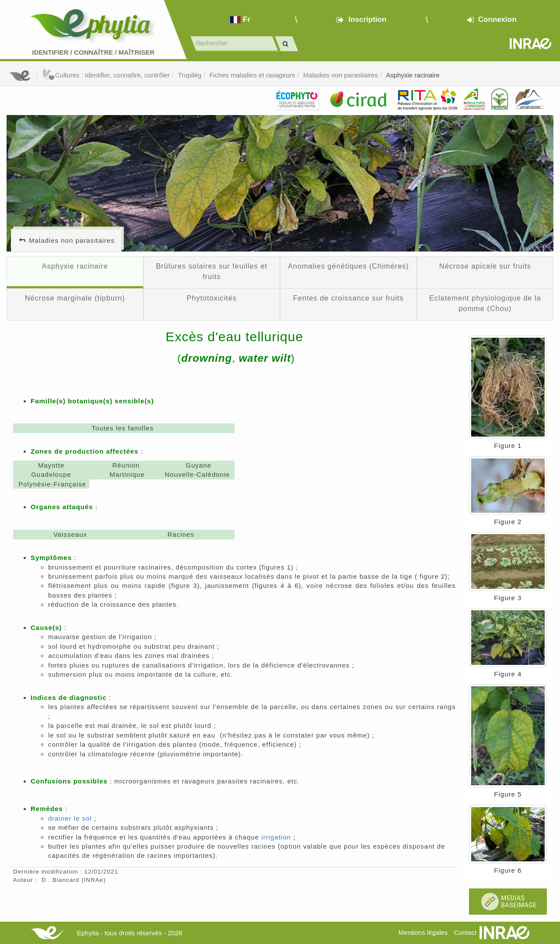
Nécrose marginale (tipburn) (75, 298)
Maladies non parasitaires (341, 75)
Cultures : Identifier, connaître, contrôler (106, 75)
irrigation (276, 837)
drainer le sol (70, 818)
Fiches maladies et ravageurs (252, 75)
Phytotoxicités (212, 298)
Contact (465, 932)
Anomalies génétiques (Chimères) (348, 266)
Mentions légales (423, 932)
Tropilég (190, 75)
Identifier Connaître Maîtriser (93, 52)
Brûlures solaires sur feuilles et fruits (212, 271)
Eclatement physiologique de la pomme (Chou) (485, 303)
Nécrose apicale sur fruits (485, 266)
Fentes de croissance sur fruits (348, 298)
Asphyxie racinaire (413, 75)
